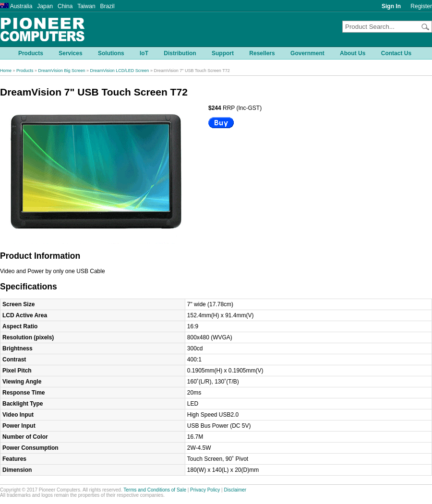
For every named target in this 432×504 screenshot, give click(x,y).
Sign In (391, 6)
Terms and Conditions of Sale (155, 490)
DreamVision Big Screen (62, 71)
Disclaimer (235, 490)
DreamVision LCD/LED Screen (119, 71)
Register (421, 6)
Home (6, 71)
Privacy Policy (205, 490)
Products (25, 71)
